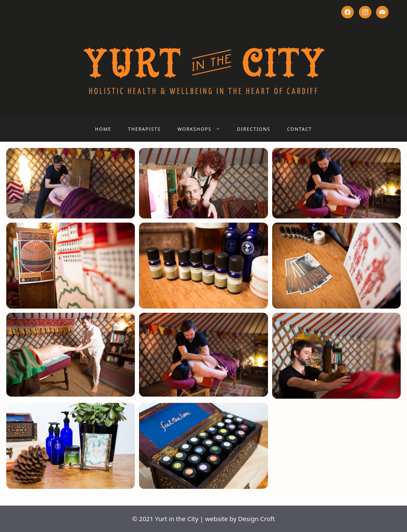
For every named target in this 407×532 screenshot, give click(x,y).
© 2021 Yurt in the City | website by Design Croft (204, 519)
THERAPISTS (144, 129)
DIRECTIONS (254, 129)
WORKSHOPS (203, 129)
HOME (103, 129)
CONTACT (300, 129)
